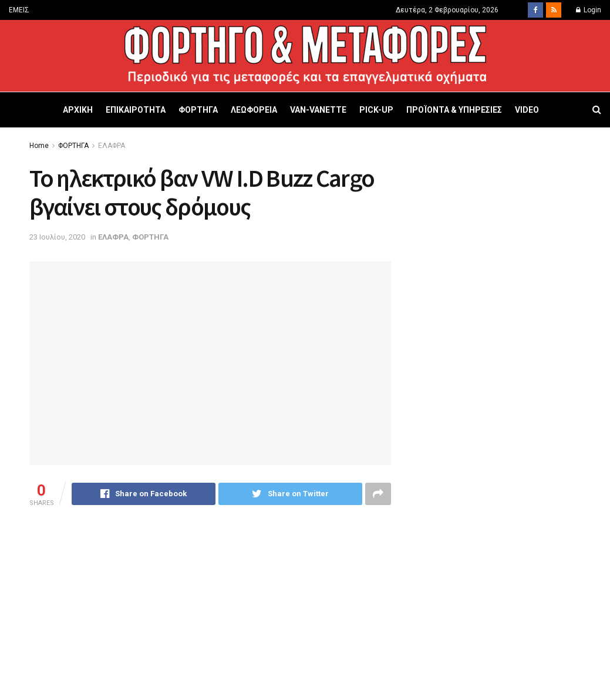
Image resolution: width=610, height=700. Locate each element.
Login (589, 10)
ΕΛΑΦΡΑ (112, 146)
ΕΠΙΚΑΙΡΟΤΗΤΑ (136, 110)
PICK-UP (376, 110)
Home (39, 146)
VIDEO (527, 110)
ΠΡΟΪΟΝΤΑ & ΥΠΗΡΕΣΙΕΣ (454, 110)
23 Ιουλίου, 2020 (57, 237)
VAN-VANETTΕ (318, 110)
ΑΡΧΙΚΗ (78, 110)
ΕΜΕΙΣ (19, 10)
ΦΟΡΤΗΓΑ (198, 110)
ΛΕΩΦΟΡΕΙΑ (254, 110)
